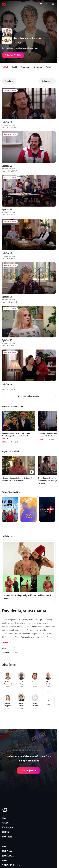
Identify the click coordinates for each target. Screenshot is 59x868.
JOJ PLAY (7, 851)
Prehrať (29, 771)
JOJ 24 (5, 832)
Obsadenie (38, 67)
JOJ (4, 847)
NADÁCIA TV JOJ (11, 865)
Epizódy (15, 67)
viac (38, 48)
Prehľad (5, 67)
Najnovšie (47, 81)
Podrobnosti (26, 67)
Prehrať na (13, 55)
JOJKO (6, 860)
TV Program (8, 827)
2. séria (9, 81)
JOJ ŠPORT (8, 856)
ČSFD (18, 43)
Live (4, 818)
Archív (5, 823)
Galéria (49, 67)
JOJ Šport (7, 837)
